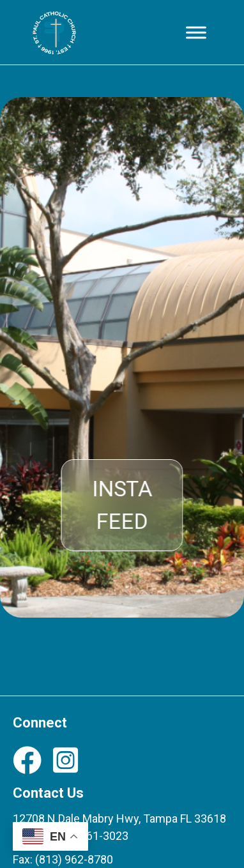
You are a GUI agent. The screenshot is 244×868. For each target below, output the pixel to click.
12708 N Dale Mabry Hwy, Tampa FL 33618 (119, 819)
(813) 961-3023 (89, 836)
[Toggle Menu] (196, 32)
